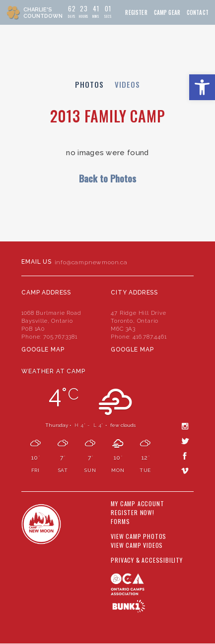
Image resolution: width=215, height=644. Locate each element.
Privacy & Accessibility (146, 560)
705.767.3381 (60, 337)
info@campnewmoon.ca (91, 262)
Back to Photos (107, 178)
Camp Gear (167, 13)
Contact (198, 13)
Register (136, 13)
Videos (127, 84)
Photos (89, 84)
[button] (202, 87)
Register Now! (132, 513)
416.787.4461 (150, 337)
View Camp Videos (137, 545)
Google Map (43, 350)
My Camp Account (137, 504)
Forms (120, 522)
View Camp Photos (139, 536)
